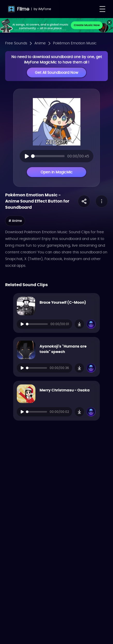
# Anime (15, 221)
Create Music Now (87, 25)
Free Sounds (16, 43)
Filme (23, 9)
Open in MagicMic (57, 172)
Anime (40, 43)
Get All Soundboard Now (56, 73)
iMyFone (45, 9)
